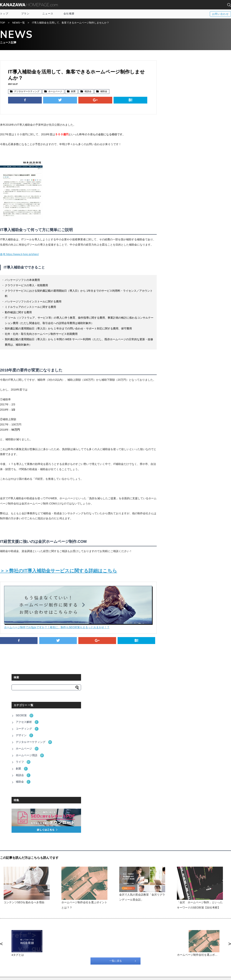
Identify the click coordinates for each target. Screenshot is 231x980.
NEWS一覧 (19, 23)
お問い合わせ (220, 14)
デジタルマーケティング (27, 92)
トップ (4, 14)
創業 (73, 92)
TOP (3, 23)
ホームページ (55, 92)
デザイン (179, 126)
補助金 (104, 92)
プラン (25, 14)
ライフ (177, 152)
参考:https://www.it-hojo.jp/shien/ (19, 259)
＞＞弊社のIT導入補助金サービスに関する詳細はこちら (59, 580)
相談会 (88, 92)
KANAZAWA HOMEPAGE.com (29, 5)
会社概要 (69, 14)
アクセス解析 (181, 113)
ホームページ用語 (184, 145)
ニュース (48, 14)
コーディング (181, 120)
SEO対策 (179, 107)
